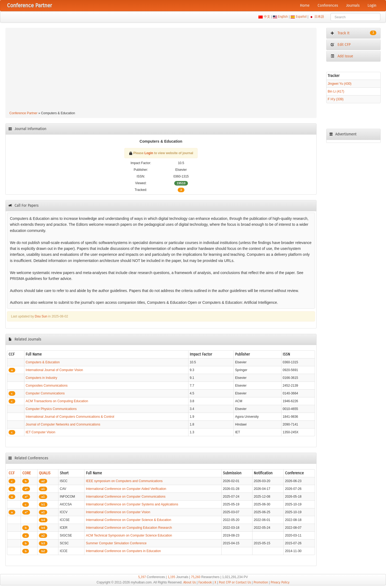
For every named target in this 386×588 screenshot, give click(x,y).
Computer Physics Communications (51, 409)
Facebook (205, 582)
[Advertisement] (161, 70)
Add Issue (342, 56)
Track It (353, 33)
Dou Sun (41, 316)
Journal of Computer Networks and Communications (63, 424)
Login (372, 5)
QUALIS (45, 473)
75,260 (196, 577)
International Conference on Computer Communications (126, 497)
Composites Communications (47, 386)
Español (301, 17)
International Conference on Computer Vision (118, 512)
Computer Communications (45, 393)
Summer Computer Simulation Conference (116, 543)
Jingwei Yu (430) (340, 84)
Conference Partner (23, 113)
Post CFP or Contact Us (235, 582)
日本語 (319, 17)
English (283, 17)
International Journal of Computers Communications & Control (70, 417)
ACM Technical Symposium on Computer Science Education (129, 535)
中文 (267, 17)
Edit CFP (341, 45)
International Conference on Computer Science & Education (128, 520)
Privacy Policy (280, 582)
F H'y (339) (336, 99)
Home (305, 5)
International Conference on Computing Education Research (129, 528)
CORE (27, 473)
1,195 (171, 577)
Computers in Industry (41, 378)
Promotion (261, 582)
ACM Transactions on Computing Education (57, 401)
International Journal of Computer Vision (54, 370)
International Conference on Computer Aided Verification (126, 489)
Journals (353, 5)
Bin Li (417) (336, 91)
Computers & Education (43, 362)
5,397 (142, 577)
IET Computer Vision (40, 432)
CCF (12, 473)
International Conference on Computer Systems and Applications (132, 504)
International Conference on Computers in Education (123, 551)
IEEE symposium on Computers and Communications (124, 481)
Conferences (328, 5)
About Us (190, 582)
